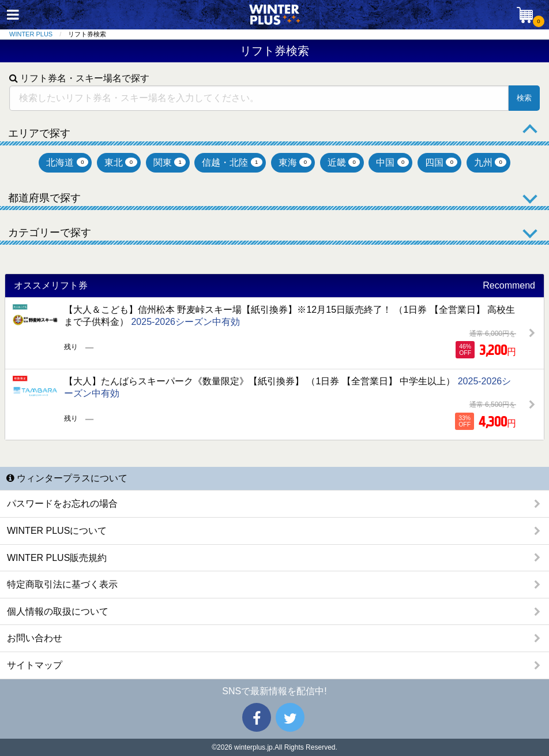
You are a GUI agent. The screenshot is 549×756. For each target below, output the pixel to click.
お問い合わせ (35, 638)
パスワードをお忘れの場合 (62, 504)
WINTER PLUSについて (57, 531)
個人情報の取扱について (58, 611)
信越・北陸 (232, 162)
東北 (121, 162)
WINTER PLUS (31, 34)
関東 (170, 162)
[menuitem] (39, 34)
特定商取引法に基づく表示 (62, 584)
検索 (524, 98)
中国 (392, 162)
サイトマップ (35, 665)
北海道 (67, 162)
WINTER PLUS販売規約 (57, 558)
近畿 (344, 162)
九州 (490, 162)
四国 (441, 162)
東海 (295, 162)
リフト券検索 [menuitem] (87, 34)
